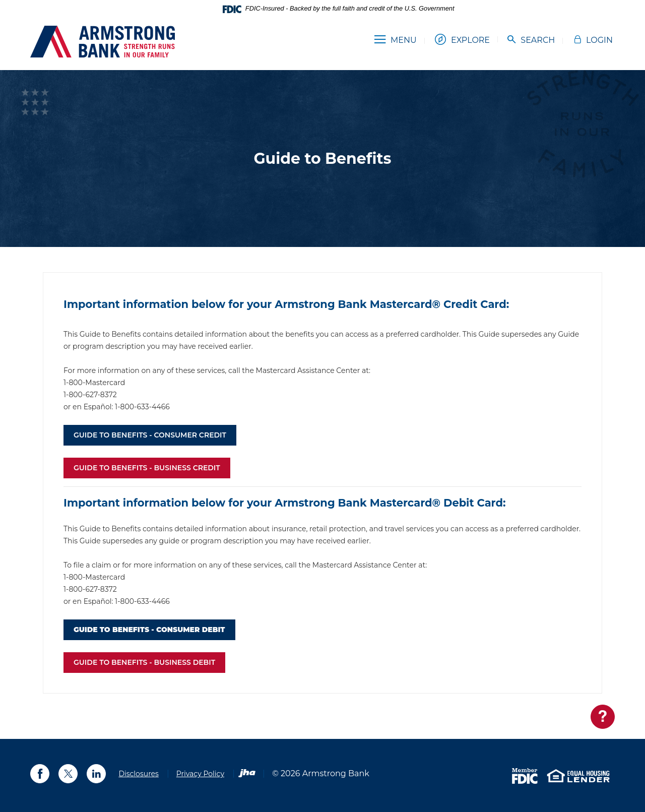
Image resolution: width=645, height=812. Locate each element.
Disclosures (138, 774)
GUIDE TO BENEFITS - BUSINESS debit (144, 662)
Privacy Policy (200, 774)
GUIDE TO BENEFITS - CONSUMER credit (150, 435)
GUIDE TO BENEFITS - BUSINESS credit (147, 468)
